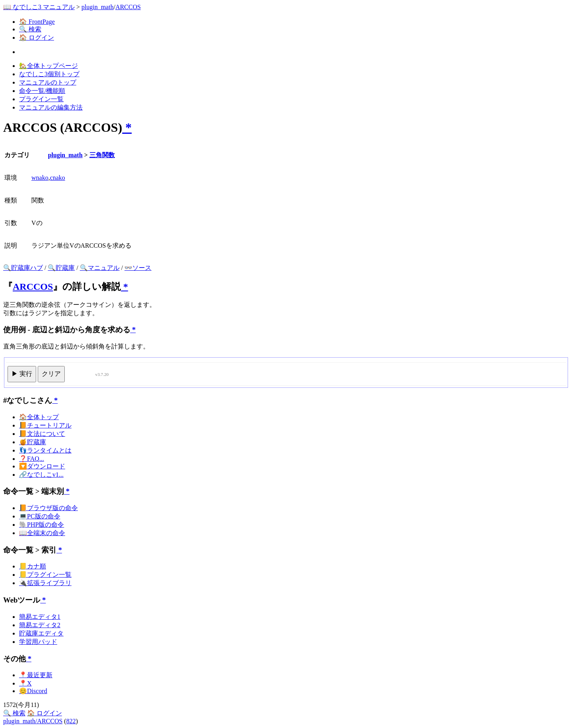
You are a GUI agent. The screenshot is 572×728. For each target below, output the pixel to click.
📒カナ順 (33, 566)
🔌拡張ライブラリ (45, 583)
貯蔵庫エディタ (41, 633)
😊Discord (33, 691)
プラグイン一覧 (41, 99)
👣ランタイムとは (45, 450)
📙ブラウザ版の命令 (48, 508)
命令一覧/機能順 (42, 91)
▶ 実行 (22, 374)
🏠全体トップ (39, 417)
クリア (51, 374)
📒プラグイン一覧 (45, 575)
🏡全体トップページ (48, 66)
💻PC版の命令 (40, 516)
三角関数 (102, 155)
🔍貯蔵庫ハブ (23, 268)
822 (71, 721)
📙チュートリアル (45, 425)
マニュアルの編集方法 (51, 107)
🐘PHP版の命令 (42, 525)
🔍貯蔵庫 (61, 268)
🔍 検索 (30, 29)
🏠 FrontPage (37, 22)
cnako (58, 178)
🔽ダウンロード (42, 466)
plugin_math (98, 7)
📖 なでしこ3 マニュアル (39, 7)
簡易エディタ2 (40, 625)
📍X (25, 683)
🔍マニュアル (100, 268)
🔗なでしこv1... (41, 475)
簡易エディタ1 (40, 617)
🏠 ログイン (37, 38)
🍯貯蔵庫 (33, 442)
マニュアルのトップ (48, 82)
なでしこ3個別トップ (49, 74)
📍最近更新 (36, 675)
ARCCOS (128, 7)
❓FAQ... (32, 459)
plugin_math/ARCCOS (33, 721)
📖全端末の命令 (42, 533)
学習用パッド (38, 642)
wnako (40, 178)
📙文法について (42, 434)
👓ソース (138, 268)
